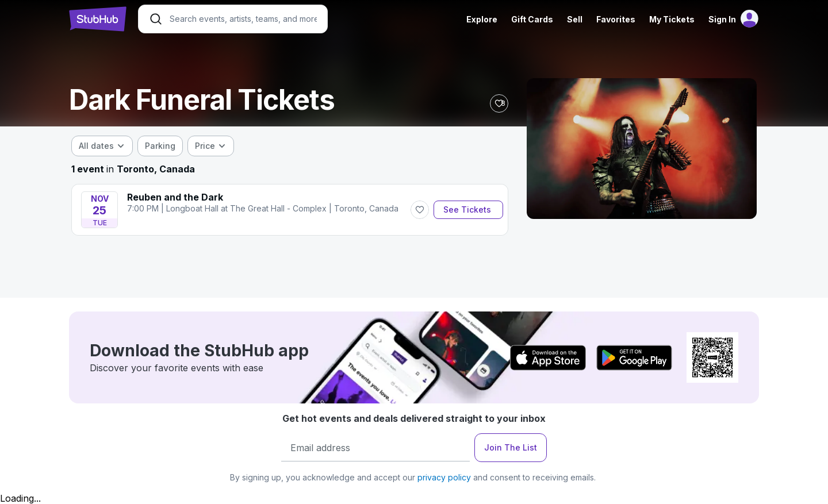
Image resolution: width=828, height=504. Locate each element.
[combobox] (102, 146)
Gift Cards (532, 19)
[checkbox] (160, 146)
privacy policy (444, 477)
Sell (575, 19)
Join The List (511, 447)
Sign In (722, 19)
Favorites (616, 19)
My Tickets (672, 19)
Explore (482, 19)
